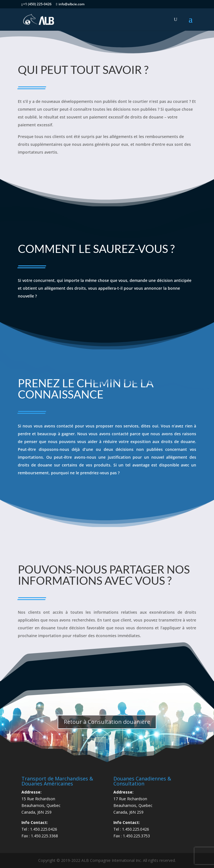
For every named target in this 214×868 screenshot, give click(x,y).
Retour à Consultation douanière (107, 722)
